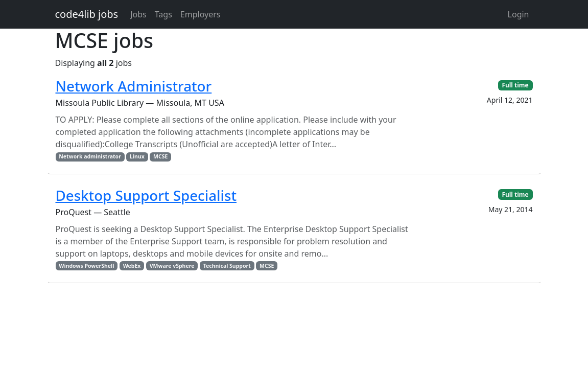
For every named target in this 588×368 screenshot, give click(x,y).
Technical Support (227, 266)
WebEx (132, 266)
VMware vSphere (172, 266)
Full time (515, 85)
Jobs (138, 14)
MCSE (160, 156)
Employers (201, 14)
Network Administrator (134, 86)
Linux (137, 156)
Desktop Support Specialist (146, 195)
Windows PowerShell (86, 266)
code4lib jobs (87, 14)
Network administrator (90, 156)
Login (519, 14)
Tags (163, 14)
